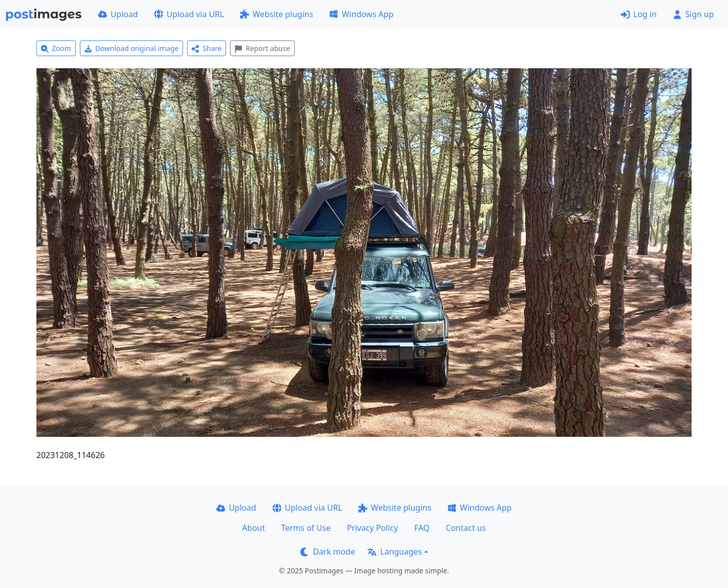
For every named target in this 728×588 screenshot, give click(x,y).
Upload (118, 14)
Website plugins (277, 14)
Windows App (361, 14)
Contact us (466, 528)
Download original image (132, 48)
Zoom (56, 48)
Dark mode (328, 552)
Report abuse (262, 48)
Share (207, 48)
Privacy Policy (372, 528)
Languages (395, 552)
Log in (639, 14)
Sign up (693, 14)
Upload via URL (189, 14)
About (254, 528)
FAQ (422, 528)
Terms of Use (306, 528)
